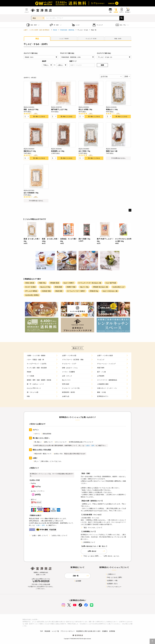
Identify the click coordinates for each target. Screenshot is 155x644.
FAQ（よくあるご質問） (114, 577)
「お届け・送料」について (38, 535)
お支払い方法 (57, 454)
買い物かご (37, 442)
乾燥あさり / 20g (112, 109)
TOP (41, 631)
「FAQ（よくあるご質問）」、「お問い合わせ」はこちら (100, 556)
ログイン (36, 434)
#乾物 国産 (58, 287)
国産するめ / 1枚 (112, 151)
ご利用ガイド (111, 574)
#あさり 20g (84, 287)
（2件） (118, 114)
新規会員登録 (46, 434)
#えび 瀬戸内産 (111, 283)
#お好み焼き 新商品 (32, 295)
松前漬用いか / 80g (58, 151)
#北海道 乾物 (46, 291)
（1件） (91, 114)
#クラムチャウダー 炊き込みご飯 (90, 283)
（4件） (36, 197)
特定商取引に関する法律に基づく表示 (88, 631)
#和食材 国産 (55, 283)
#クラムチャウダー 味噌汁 (76, 291)
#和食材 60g (94, 291)
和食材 (55, 30)
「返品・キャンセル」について (91, 528)
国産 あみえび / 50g (31, 109)
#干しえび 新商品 (31, 291)
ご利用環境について (88, 542)
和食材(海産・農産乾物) (67, 30)
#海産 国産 (59, 291)
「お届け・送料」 (90, 445)
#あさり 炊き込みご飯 (110, 291)
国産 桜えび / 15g (30, 151)
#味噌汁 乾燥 (71, 287)
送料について (48, 442)
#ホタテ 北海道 (30, 287)
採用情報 (112, 631)
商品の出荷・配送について (42, 454)
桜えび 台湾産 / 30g (85, 109)
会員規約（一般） (112, 580)
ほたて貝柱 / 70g (84, 151)
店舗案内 (105, 631)
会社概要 (78, 581)
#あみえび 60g (45, 287)
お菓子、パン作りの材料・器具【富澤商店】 (37, 30)
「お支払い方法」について (58, 535)
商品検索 (47, 631)
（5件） (36, 114)
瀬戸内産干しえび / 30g (59, 109)
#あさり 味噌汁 (69, 283)
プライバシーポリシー (113, 587)
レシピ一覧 (55, 631)
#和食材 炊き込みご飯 (100, 287)
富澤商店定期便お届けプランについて (80, 442)
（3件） (91, 155)
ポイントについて (60, 442)
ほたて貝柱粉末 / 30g (31, 193)
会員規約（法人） (112, 584)
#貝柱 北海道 (30, 283)
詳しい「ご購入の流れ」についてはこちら (47, 461)
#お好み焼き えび (118, 287)
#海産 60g (42, 283)
